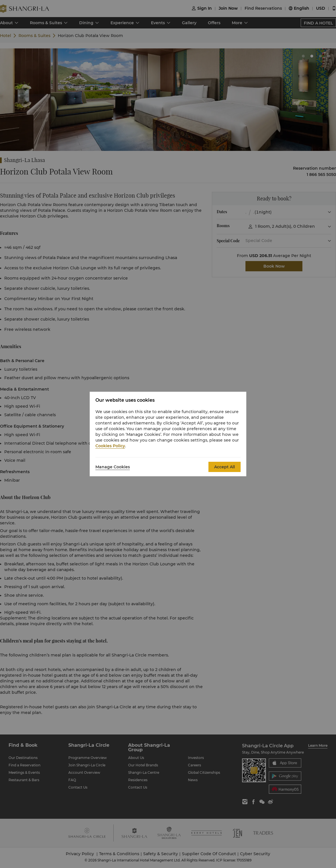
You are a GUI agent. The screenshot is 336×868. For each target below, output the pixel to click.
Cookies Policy (110, 446)
